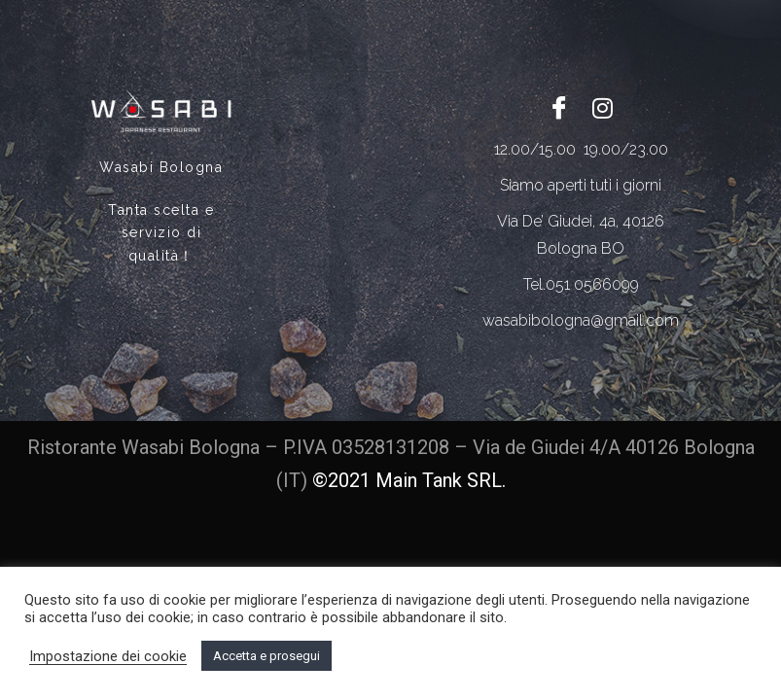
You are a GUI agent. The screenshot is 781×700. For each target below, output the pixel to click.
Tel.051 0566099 (581, 284)
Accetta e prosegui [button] (266, 656)
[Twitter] (603, 107)
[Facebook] (559, 107)
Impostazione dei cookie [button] (108, 656)
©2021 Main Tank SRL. (409, 480)
